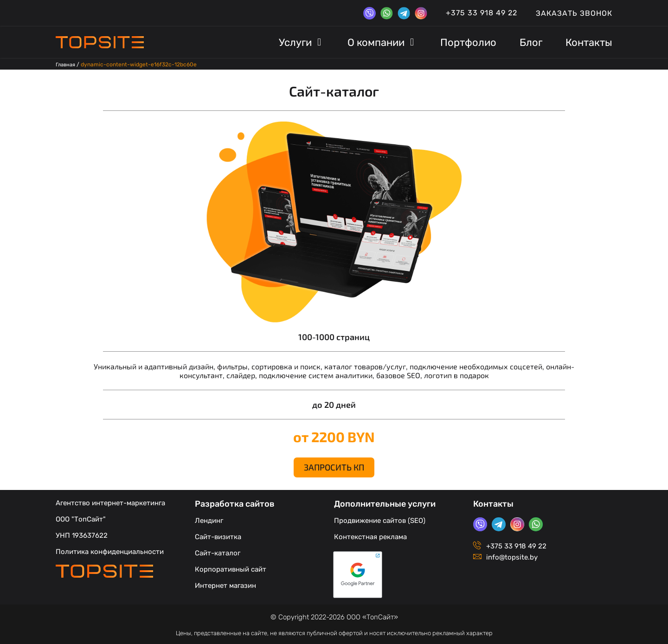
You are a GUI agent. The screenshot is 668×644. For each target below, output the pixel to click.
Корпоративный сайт (231, 567)
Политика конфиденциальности (110, 550)
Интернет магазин (225, 584)
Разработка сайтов (235, 502)
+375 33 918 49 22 (482, 13)
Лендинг (209, 519)
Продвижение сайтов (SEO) (380, 519)
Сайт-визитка (218, 535)
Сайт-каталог (218, 551)
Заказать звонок (574, 13)
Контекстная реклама (370, 535)
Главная (67, 64)
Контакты (493, 502)
